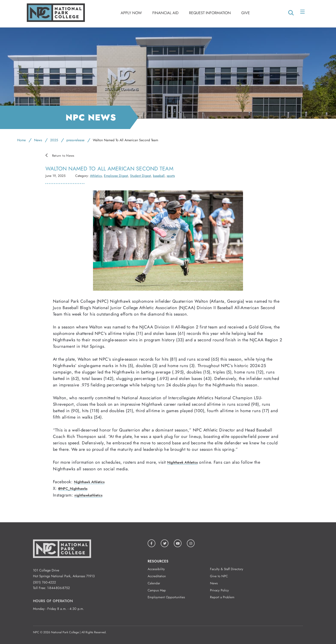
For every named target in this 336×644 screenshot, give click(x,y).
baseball (159, 176)
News (38, 140)
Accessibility (156, 569)
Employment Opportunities (166, 597)
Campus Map (157, 590)
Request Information (210, 13)
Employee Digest (116, 176)
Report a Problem (222, 597)
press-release (75, 140)
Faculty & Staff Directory (227, 569)
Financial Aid (165, 13)
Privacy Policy (219, 590)
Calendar (154, 583)
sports (171, 176)
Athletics (96, 176)
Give (246, 13)
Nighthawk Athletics (182, 462)
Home (21, 140)
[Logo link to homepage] (56, 21)
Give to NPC (219, 576)
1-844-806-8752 (58, 588)
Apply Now (131, 13)
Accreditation (157, 576)
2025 (54, 140)
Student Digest (140, 176)
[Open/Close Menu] (303, 13)
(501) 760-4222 (44, 582)
